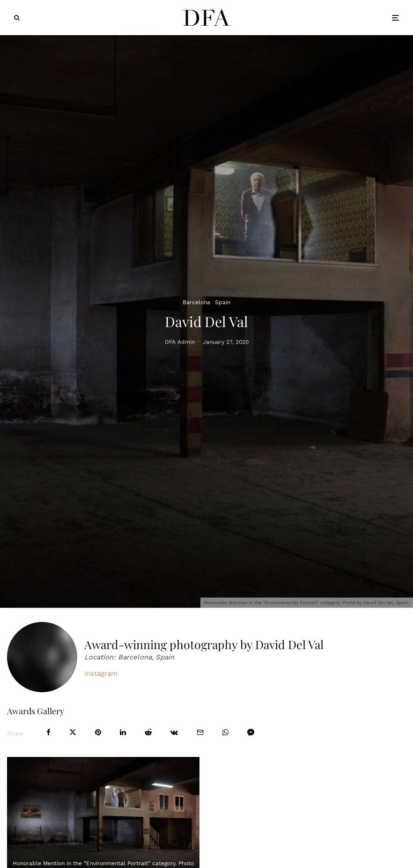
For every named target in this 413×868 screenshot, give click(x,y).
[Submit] (148, 732)
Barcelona (196, 302)
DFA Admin (180, 343)
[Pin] (98, 732)
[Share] (48, 732)
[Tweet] (73, 732)
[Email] (200, 732)
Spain (223, 302)
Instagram (101, 673)
